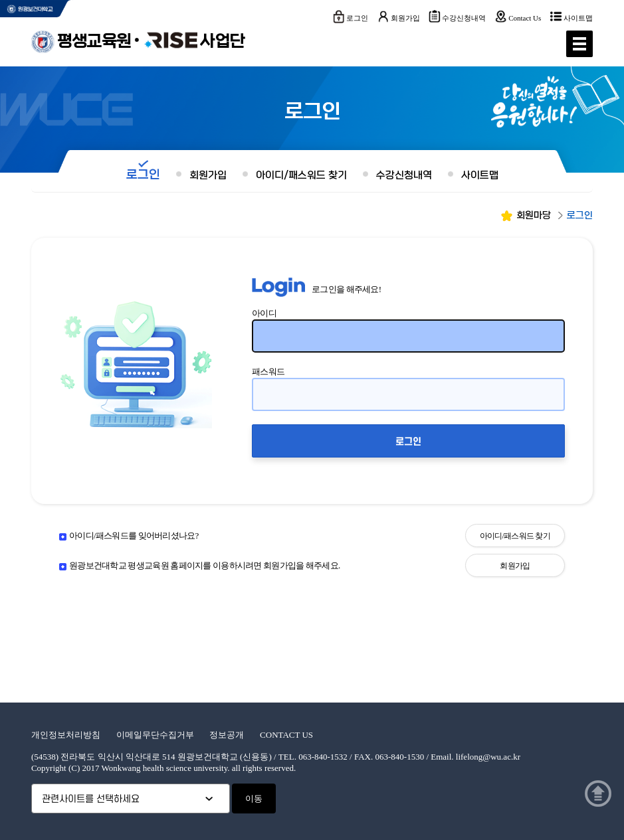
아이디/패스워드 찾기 (301, 175)
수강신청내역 (464, 18)
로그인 (357, 18)
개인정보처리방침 (66, 735)
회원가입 (405, 18)
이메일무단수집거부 (155, 735)
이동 (254, 798)
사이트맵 (578, 18)
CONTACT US (286, 735)
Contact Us (525, 18)
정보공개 (227, 735)
